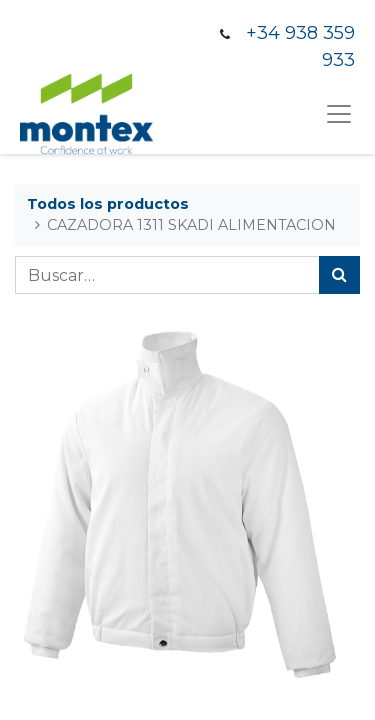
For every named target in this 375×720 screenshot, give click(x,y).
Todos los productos (108, 204)
